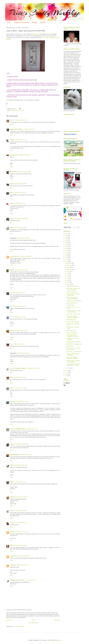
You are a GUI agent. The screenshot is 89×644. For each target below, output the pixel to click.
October (69, 267)
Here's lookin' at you (71, 331)
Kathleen (12, 532)
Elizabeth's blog (36, 34)
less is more (18, 110)
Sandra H (12, 444)
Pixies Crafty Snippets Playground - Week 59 (72, 336)
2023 (67, 240)
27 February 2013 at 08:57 (19, 306)
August (68, 272)
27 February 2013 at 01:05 (20, 120)
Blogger (59, 640)
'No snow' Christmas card (72, 322)
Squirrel (12, 465)
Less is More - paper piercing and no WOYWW (73, 289)
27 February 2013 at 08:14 (23, 238)
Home (9, 22)
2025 (67, 236)
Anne (12, 511)
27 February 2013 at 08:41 (19, 293)
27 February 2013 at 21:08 (20, 523)
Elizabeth (12, 401)
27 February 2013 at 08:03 (21, 228)
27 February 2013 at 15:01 (22, 401)
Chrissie (12, 497)
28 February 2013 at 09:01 (23, 556)
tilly (11, 306)
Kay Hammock (14, 155)
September (69, 270)
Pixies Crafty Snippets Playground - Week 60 (72, 317)
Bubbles (12, 270)
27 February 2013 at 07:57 (20, 203)
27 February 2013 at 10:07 (19, 344)
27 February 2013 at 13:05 (33, 368)
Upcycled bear (70, 346)
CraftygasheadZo (14, 455)
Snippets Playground (21, 22)
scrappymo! (13, 556)
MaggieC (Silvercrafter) (16, 129)
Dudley (43, 22)
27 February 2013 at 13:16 (20, 377)
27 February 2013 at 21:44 (22, 532)
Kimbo (12, 184)
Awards (34, 22)
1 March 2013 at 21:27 (30, 580)
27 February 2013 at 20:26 (20, 511)
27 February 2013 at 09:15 (19, 317)
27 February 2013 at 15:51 (22, 444)
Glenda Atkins (14, 172)
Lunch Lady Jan (14, 256)
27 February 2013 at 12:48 (23, 353)
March (68, 282)
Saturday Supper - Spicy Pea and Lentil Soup (73, 361)
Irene (11, 388)
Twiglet (12, 228)
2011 (67, 373)
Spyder (12, 330)
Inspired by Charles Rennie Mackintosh (73, 354)
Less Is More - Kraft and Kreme (74, 352)
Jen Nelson (13, 565)
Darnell (12, 140)
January (69, 368)
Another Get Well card (72, 303)
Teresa (12, 523)
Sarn (11, 317)
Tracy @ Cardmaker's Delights (18, 368)
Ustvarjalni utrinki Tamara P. (17, 580)
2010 (67, 375)
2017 (67, 253)
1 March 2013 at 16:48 (22, 565)
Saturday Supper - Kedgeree (73, 342)
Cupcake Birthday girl (71, 333)
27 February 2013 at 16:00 (26, 455)
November (69, 265)
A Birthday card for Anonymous (74, 301)
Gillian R (12, 218)
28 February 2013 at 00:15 (21, 545)
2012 (67, 371)
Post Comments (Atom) (19, 626)
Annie (12, 203)
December (69, 263)
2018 (67, 251)
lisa (11, 293)
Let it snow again (70, 305)
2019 (67, 249)
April (68, 280)
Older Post (57, 620)
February (69, 284)
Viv (11, 344)
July (68, 274)
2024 (67, 238)
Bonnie (12, 545)
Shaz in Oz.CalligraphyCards (17, 429)
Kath (11, 193)
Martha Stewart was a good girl (74, 344)
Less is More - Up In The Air (73, 314)
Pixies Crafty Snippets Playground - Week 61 (72, 298)
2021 (67, 244)
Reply (11, 124)
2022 (67, 242)
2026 (67, 234)
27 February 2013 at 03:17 (21, 140)
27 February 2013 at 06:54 (20, 184)
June (68, 276)
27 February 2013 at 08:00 (21, 218)
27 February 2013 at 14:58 (19, 388)
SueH (11, 482)
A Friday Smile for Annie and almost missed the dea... (73, 365)
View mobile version (33, 623)
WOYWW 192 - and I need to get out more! (73, 349)
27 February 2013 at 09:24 (21, 330)
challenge (12, 110)
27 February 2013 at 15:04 (32, 429)
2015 (67, 257)
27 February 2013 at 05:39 (24, 172)
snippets (23, 110)
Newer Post (9, 620)
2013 (67, 261)
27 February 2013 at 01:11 (29, 129)
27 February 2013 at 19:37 (21, 497)
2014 (67, 259)
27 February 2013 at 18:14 (20, 482)
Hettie (12, 377)
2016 (67, 255)
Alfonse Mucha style (71, 320)
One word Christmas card (72, 286)
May (68, 278)
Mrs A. (12, 120)
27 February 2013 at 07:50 (19, 193)
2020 (67, 246)
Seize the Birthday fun (72, 292)
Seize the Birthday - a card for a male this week (73, 311)
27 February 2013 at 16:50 (21, 465)
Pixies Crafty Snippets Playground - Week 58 (72, 358)
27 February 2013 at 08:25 (25, 256)
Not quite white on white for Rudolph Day (73, 295)
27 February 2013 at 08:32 (21, 270)
